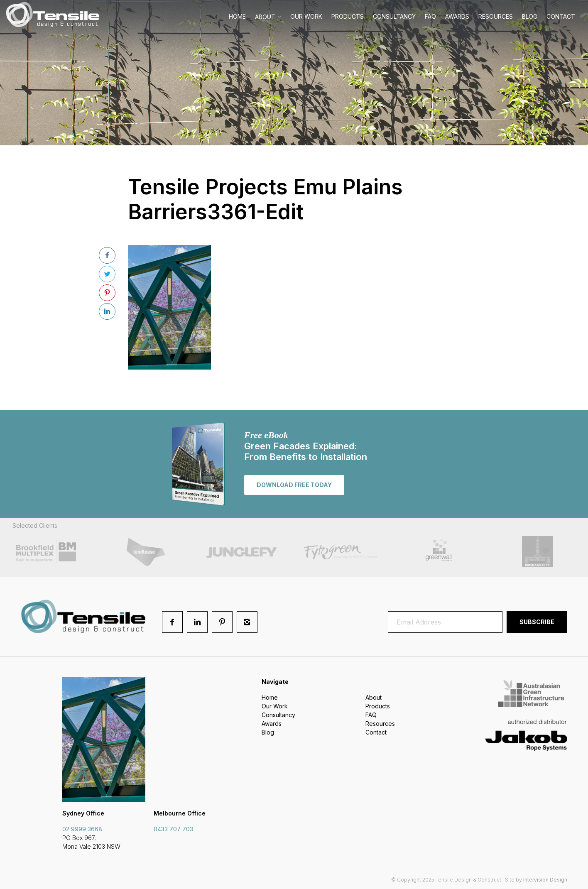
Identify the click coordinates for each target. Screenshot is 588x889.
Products (348, 16)
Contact (561, 16)
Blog (530, 16)
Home (237, 16)
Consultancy (394, 16)
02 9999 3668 (82, 829)
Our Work (306, 16)
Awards (457, 16)
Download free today (294, 485)
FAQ (430, 16)
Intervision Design (545, 880)
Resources (496, 16)
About (265, 17)
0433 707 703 (173, 829)
